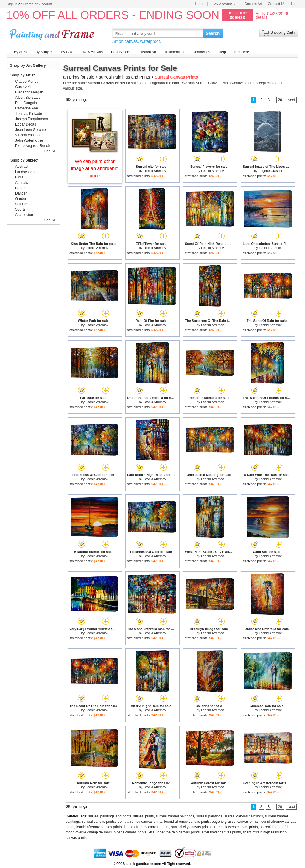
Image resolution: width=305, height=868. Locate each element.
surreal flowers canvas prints (235, 827)
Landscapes (25, 172)
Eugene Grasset (270, 171)
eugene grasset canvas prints (235, 822)
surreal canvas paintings (243, 816)
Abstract (22, 167)
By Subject (44, 52)
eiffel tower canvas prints (221, 832)
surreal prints (143, 816)
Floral (20, 177)
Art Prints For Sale (53, 33)
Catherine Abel (27, 108)
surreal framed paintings (175, 816)
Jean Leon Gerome (31, 130)
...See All (48, 151)
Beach (20, 188)
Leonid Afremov (155, 171)
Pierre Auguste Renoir (33, 146)
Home (200, 4)
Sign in (12, 4)
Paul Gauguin (26, 103)
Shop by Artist (23, 75)
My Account (225, 4)
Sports (20, 209)
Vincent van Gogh (29, 135)
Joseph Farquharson (32, 119)
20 (280, 100)
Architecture (25, 215)
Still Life (21, 204)
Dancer (21, 193)
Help (295, 4)
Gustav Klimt (25, 87)
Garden (21, 199)
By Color (68, 52)
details (261, 17)
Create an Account (37, 4)
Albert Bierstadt (27, 98)
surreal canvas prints (98, 822)
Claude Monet (26, 82)
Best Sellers (121, 52)
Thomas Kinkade (29, 114)
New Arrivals (93, 52)
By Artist (21, 52)
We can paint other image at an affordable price (95, 169)
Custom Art (253, 4)
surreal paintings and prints (110, 816)
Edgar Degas (26, 124)
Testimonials (174, 52)
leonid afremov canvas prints (140, 822)
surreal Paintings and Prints (124, 77)
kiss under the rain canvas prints (174, 832)
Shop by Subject (24, 160)
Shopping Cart (282, 32)
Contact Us (277, 4)
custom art (275, 83)
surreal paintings (209, 816)
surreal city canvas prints (191, 827)
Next (291, 100)
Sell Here (242, 52)
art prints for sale (79, 77)
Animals (22, 183)
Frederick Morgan (29, 92)
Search (213, 33)
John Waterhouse (29, 140)
